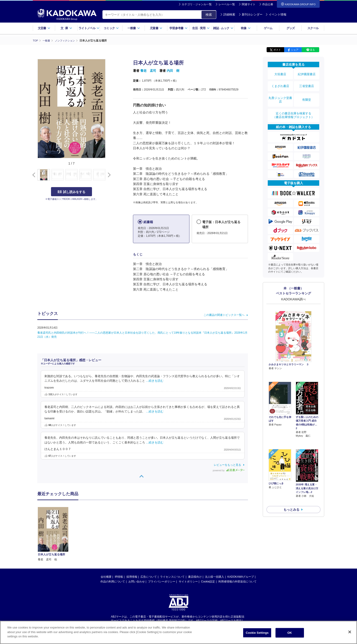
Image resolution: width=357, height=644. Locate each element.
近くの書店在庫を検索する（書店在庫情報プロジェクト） (293, 107)
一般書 (134, 28)
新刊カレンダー (251, 14)
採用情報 (132, 532)
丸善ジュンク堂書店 (280, 94)
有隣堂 (307, 94)
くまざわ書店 (280, 83)
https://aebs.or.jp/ (162, 580)
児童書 (156, 28)
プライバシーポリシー (162, 537)
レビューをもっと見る (227, 465)
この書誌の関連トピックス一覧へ (224, 315)
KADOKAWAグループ (241, 532)
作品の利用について (113, 537)
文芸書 (44, 28)
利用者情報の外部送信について (237, 537)
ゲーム (268, 28)
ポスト (277, 50)
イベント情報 (276, 14)
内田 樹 (173, 71)
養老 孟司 (148, 71)
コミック (111, 28)
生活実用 (201, 28)
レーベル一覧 (227, 4)
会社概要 (106, 532)
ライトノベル (89, 28)
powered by (229, 470)
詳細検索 (228, 14)
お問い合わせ (137, 537)
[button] (108, 175)
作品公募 (268, 4)
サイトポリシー (188, 537)
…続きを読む (155, 381)
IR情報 (119, 532)
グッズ (291, 28)
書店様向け (195, 532)
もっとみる (291, 475)
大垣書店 (280, 73)
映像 (246, 28)
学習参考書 (178, 28)
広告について (149, 532)
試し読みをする (71, 192)
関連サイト (249, 4)
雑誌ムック (223, 28)
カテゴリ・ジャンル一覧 (197, 4)
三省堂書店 (307, 83)
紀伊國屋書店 (307, 73)
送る (312, 50)
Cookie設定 (208, 537)
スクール (313, 28)
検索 (209, 15)
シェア (295, 50)
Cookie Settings (257, 634)
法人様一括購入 (214, 532)
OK (290, 634)
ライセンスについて (172, 532)
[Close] (350, 633)
